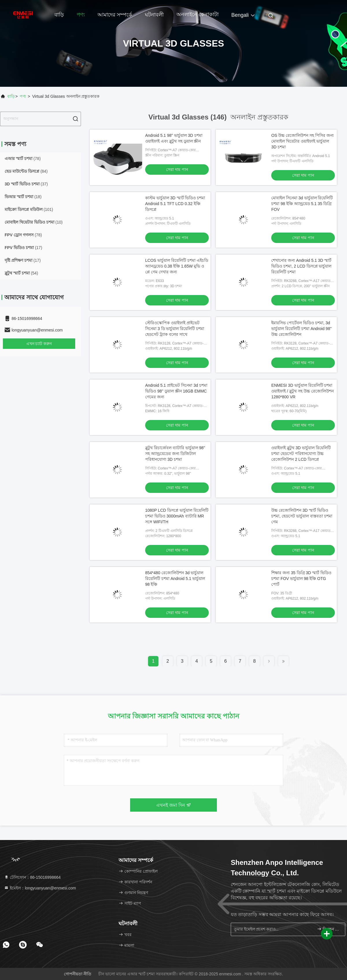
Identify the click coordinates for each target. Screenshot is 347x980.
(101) (29, 209)
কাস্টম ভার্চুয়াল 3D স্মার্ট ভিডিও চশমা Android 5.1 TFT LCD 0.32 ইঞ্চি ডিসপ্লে (175, 204)
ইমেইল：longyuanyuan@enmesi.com (40, 888)
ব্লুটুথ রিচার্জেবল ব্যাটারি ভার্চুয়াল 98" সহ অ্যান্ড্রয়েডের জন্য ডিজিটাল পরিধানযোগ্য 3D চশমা (175, 454)
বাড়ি (59, 15)
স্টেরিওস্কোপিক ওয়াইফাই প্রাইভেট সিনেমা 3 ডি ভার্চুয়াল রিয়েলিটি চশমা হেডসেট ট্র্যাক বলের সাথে (175, 329)
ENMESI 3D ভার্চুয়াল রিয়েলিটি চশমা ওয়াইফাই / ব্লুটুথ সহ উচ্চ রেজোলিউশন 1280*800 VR (302, 391)
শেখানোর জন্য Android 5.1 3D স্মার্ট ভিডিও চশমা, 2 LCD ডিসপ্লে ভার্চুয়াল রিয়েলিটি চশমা (301, 266)
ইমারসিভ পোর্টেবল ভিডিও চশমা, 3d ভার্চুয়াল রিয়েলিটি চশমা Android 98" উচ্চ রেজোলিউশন (301, 329)
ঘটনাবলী (154, 15)
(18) (23, 197)
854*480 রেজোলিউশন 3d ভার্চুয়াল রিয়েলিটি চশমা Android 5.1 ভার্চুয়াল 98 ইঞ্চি (175, 579)
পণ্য (81, 15)
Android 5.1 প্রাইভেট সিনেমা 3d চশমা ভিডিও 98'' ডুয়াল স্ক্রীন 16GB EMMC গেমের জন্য (176, 391)
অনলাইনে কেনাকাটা (198, 14)
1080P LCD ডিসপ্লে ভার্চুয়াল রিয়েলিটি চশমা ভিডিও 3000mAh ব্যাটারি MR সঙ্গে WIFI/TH (177, 516)
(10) (34, 222)
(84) (26, 171)
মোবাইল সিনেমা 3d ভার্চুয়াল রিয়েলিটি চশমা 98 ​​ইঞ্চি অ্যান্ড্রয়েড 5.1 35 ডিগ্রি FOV (302, 204)
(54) (21, 273)
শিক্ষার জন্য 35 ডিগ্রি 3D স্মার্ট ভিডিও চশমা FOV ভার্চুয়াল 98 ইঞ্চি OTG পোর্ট (301, 579)
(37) (26, 184)
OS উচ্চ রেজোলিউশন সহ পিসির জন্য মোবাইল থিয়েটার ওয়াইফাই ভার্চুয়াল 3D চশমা (302, 141)
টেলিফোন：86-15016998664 (32, 877)
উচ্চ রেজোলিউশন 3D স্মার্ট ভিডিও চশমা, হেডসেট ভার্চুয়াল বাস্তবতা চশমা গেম (302, 516)
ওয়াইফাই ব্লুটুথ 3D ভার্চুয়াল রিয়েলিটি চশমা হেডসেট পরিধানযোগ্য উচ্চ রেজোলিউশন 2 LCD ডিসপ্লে (301, 454)
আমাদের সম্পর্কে (115, 15)
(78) (23, 159)
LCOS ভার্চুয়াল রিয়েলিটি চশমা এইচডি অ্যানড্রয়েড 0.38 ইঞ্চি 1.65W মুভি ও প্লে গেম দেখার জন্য (177, 266)
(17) (23, 248)
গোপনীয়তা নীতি (78, 974)
